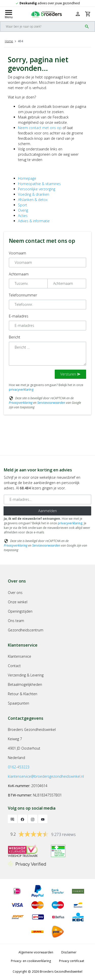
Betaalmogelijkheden (25, 684)
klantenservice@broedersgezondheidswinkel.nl (46, 776)
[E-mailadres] (48, 499)
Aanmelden (48, 511)
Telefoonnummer (23, 295)
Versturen (70, 374)
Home (9, 41)
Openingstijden (20, 611)
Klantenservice (20, 656)
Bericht (15, 337)
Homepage (27, 178)
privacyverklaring (21, 389)
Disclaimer (69, 952)
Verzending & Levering (26, 675)
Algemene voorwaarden (36, 952)
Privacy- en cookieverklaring (31, 961)
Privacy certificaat (72, 961)
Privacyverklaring (21, 403)
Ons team (16, 621)
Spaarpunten (18, 703)
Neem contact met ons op (40, 128)
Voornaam (17, 253)
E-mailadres (19, 316)
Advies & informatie (34, 221)
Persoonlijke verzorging (37, 189)
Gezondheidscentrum (26, 630)
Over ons (15, 593)
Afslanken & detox (33, 200)
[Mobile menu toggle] (9, 14)
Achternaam (19, 274)
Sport (23, 205)
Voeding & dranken (34, 194)
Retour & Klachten (23, 694)
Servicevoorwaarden (51, 403)
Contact (14, 666)
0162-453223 (19, 767)
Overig (23, 210)
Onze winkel (18, 602)
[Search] (41, 26)
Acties (23, 216)
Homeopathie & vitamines (39, 184)
